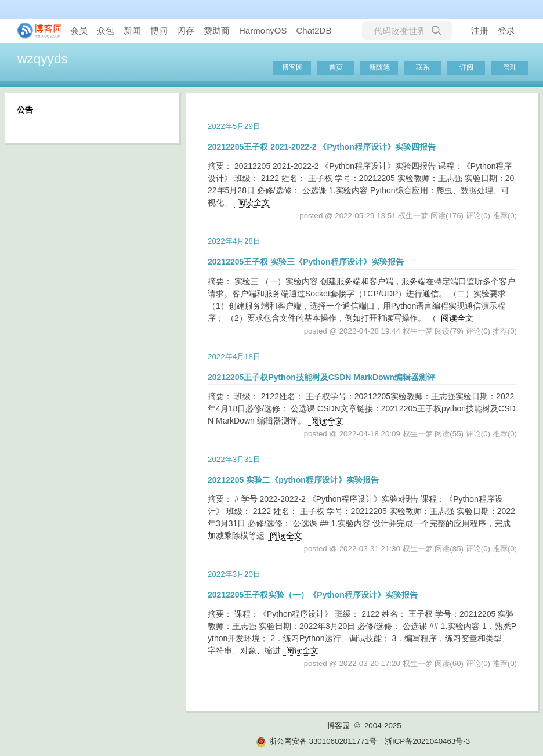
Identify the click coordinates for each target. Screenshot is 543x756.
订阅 (466, 67)
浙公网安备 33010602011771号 (316, 741)
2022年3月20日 (234, 574)
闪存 (186, 30)
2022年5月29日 (234, 126)
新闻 (132, 30)
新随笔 (379, 67)
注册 (480, 30)
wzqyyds (43, 59)
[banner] (35, 31)
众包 (106, 30)
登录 (506, 30)
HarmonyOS (263, 30)
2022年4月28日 (234, 241)
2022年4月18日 (234, 357)
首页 (336, 67)
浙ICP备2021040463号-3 (427, 741)
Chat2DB (314, 30)
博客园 (292, 67)
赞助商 (217, 30)
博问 (159, 30)
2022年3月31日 (234, 459)
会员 (79, 30)
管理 (510, 67)
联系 (423, 67)
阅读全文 (254, 202)
